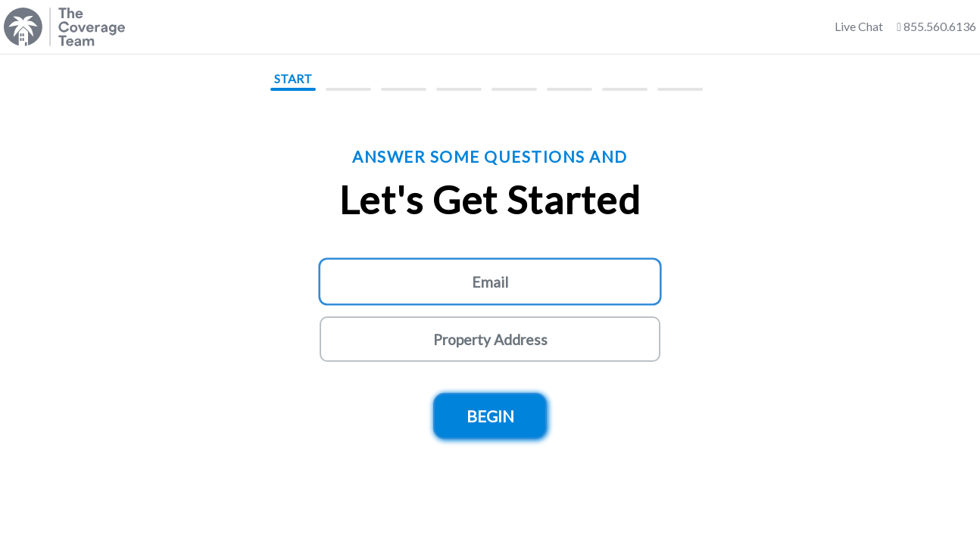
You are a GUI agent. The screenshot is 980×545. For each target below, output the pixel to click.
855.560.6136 (936, 26)
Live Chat (859, 26)
